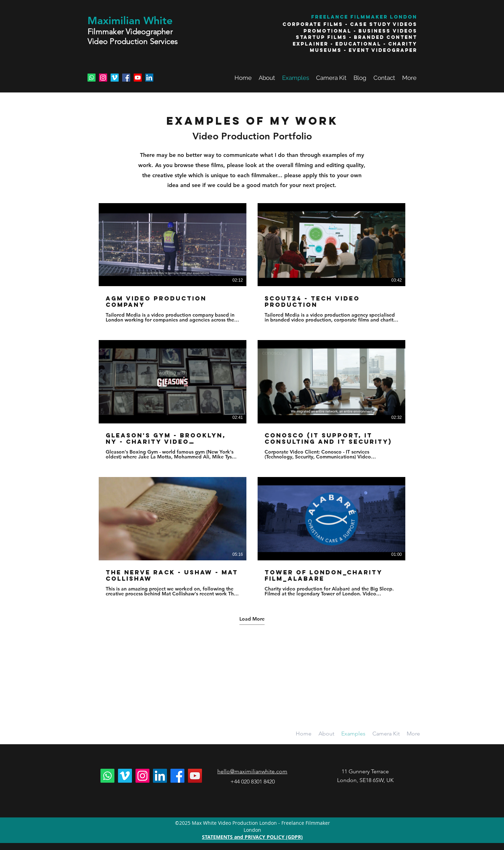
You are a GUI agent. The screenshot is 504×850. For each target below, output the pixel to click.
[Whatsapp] (92, 78)
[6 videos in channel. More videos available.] (252, 400)
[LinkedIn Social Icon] (149, 78)
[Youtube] (138, 78)
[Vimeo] (125, 776)
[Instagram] (103, 78)
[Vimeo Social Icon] (115, 78)
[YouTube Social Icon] (195, 776)
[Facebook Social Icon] (126, 78)
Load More (252, 619)
